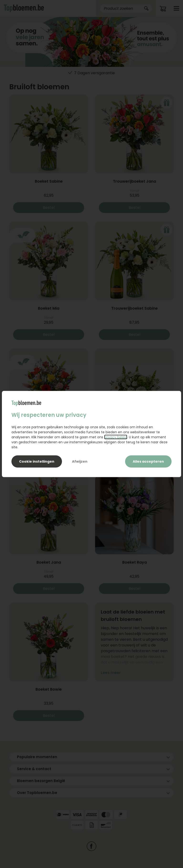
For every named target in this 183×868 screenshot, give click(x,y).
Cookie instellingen (37, 461)
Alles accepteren (148, 461)
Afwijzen (80, 461)
